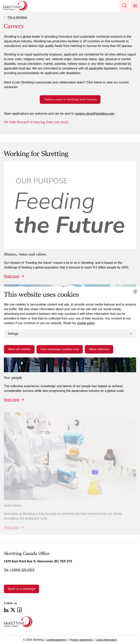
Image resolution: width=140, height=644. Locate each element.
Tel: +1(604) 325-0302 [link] (19, 570)
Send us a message (22, 589)
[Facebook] (19, 610)
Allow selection (99, 349)
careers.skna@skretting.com (95, 114)
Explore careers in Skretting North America (70, 100)
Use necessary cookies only (60, 349)
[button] (124, 6)
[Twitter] (13, 610)
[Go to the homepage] (18, 622)
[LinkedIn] (6, 610)
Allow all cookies (19, 349)
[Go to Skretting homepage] (15, 6)
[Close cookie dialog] (135, 292)
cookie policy (86, 323)
